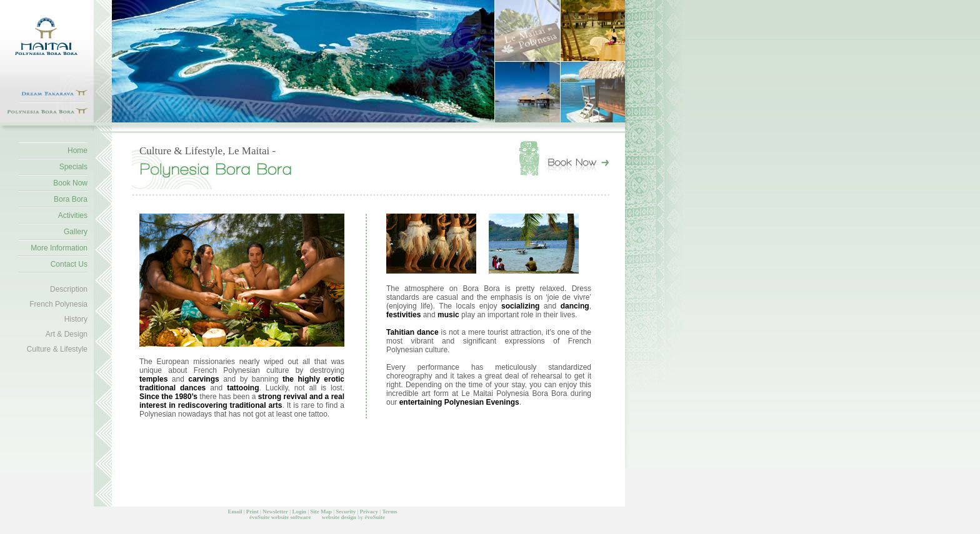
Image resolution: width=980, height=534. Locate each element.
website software (291, 517)
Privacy (369, 512)
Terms (389, 512)
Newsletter (275, 512)
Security (346, 512)
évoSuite (260, 517)
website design (339, 517)
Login (299, 512)
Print (252, 512)
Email (235, 512)
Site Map (321, 512)
